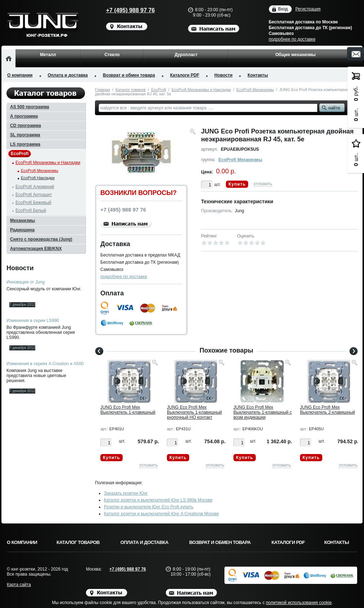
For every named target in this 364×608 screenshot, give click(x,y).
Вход (283, 9)
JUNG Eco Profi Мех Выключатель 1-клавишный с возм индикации (263, 412)
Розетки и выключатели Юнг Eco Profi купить (149, 507)
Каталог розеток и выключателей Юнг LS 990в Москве (158, 500)
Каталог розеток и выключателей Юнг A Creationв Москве (161, 514)
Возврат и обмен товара (129, 75)
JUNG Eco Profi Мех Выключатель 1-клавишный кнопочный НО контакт (194, 412)
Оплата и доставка (68, 75)
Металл (48, 55)
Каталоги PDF (185, 75)
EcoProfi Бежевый (33, 203)
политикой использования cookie (299, 603)
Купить (237, 184)
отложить (263, 184)
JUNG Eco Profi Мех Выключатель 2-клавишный (327, 410)
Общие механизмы (295, 55)
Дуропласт (186, 55)
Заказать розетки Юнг (126, 493)
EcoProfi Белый (31, 210)
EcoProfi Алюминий (35, 187)
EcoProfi (159, 90)
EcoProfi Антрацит (34, 195)
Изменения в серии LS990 (33, 321)
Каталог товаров (131, 90)
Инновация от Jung (26, 282)
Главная (103, 90)
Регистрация (308, 9)
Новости (223, 75)
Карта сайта (19, 585)
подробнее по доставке (292, 39)
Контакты (258, 75)
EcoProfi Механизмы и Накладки (201, 90)
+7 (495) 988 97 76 (124, 10)
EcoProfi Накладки (38, 178)
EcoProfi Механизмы (255, 90)
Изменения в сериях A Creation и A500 (45, 364)
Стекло (112, 55)
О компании (20, 75)
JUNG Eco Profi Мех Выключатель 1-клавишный (128, 410)
